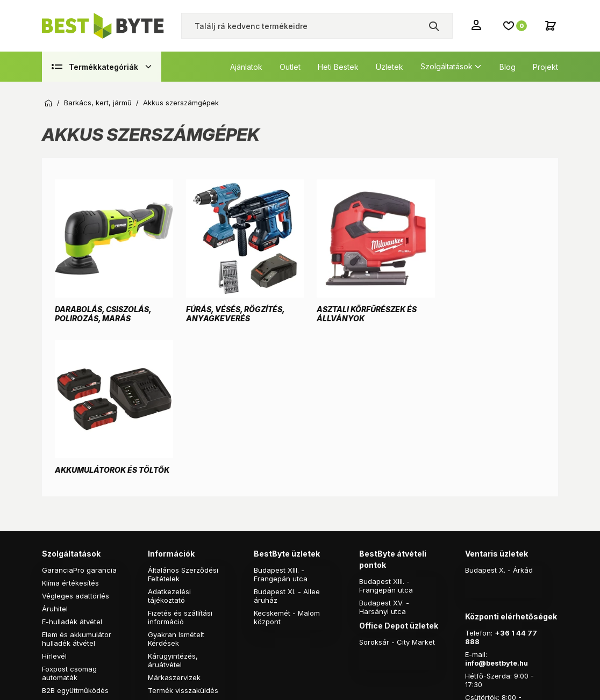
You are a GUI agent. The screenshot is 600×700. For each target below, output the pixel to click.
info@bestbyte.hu (497, 506)
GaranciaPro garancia (79, 413)
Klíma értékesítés (70, 426)
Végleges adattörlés (76, 439)
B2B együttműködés (75, 533)
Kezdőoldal (48, 103)
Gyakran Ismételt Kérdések (176, 482)
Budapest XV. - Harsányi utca (384, 450)
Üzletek (390, 67)
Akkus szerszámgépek (181, 103)
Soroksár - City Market (397, 485)
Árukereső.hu (128, 685)
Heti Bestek (338, 67)
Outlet (290, 67)
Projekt (545, 67)
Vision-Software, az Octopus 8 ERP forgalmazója (242, 627)
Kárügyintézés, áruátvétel (173, 503)
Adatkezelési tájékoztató (169, 439)
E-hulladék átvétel (72, 465)
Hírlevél (54, 499)
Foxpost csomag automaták (69, 516)
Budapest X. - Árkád (499, 413)
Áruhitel (55, 452)
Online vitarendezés (181, 546)
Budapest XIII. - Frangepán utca (281, 417)
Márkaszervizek (174, 521)
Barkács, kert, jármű (98, 103)
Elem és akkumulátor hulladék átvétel (77, 482)
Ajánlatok (246, 67)
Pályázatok (166, 559)
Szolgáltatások (447, 66)
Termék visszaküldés (183, 533)
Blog (508, 67)
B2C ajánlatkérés (71, 546)
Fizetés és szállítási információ (180, 460)
